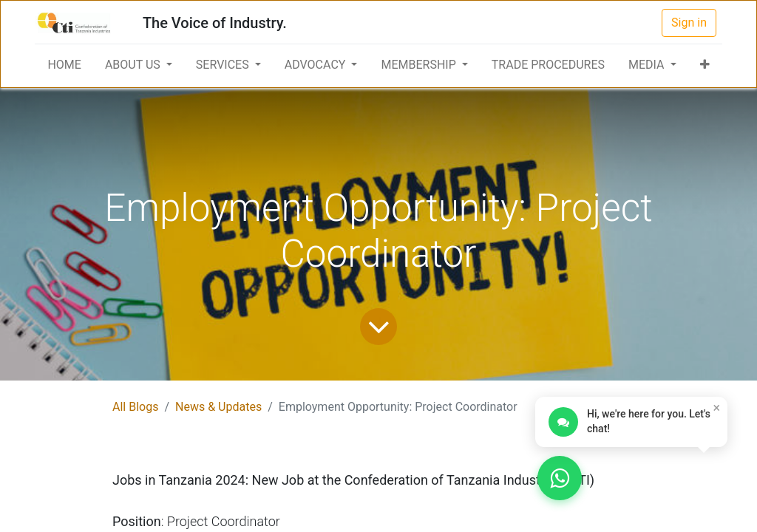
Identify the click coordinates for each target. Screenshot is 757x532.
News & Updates (218, 407)
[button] (705, 65)
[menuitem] (64, 65)
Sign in (689, 23)
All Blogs (135, 407)
